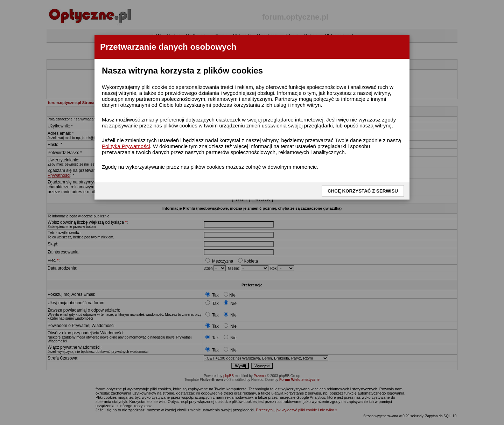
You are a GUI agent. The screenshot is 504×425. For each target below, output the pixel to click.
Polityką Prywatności (126, 146)
